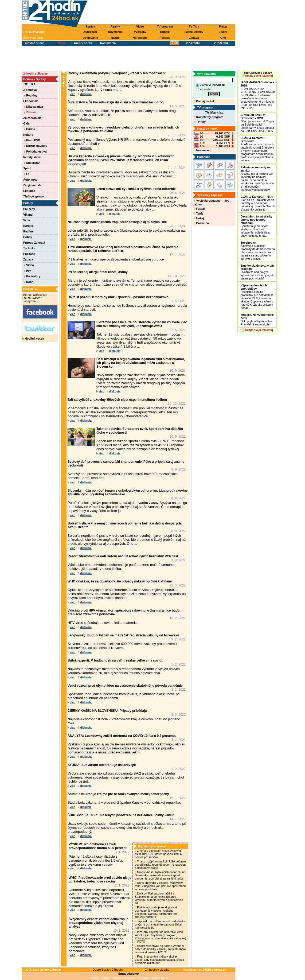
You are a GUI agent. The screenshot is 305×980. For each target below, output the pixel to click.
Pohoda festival (36, 151)
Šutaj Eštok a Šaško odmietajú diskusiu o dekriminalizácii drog (116, 102)
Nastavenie (202, 150)
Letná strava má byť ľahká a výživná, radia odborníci (136, 189)
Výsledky (140, 32)
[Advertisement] (163, 13)
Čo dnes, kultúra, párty (153, 978)
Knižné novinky (36, 146)
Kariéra (28, 226)
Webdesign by (205, 970)
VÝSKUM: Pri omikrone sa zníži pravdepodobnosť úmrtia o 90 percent (98, 846)
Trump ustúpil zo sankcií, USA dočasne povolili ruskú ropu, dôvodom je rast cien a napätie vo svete (161, 865)
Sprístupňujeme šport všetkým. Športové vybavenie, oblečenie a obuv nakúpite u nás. (257, 226)
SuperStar (32, 163)
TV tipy (200, 122)
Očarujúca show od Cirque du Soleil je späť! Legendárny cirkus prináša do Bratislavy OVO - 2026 (257, 123)
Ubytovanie (90, 38)
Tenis (199, 213)
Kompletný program (208, 117)
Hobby (28, 237)
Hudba (30, 129)
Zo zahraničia (32, 118)
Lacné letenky (194, 32)
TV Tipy (194, 26)
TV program (165, 26)
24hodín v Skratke (35, 73)
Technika (29, 248)
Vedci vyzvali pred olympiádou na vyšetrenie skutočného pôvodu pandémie (125, 686)
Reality (115, 26)
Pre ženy (29, 209)
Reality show (32, 157)
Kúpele (165, 32)
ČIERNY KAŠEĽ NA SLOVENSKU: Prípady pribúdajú (107, 711)
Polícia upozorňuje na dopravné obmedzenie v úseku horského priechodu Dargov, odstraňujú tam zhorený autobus (156, 912)
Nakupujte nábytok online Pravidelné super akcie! (257, 320)
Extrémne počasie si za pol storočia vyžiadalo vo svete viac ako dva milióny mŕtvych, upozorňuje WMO (142, 324)
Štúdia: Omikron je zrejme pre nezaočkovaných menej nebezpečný (118, 794)
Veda (27, 220)
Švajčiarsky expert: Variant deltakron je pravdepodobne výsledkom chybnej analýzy (98, 923)
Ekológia (29, 191)
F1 (27, 174)
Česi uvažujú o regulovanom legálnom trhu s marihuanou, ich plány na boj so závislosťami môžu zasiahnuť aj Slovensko (141, 363)
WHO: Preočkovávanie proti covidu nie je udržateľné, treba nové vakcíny (100, 880)
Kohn (29, 282)
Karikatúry (32, 276)
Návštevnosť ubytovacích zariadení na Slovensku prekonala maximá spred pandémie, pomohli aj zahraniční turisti (160, 875)
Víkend (28, 215)
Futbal (199, 209)
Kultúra (28, 135)
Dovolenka (115, 32)
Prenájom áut (204, 101)
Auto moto (30, 180)
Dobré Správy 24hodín (107, 970)
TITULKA (29, 84)
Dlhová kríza (34, 107)
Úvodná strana (34, 43)
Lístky (223, 32)
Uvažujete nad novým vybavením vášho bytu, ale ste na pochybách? (257, 272)
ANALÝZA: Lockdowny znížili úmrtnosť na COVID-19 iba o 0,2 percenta (122, 736)
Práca (223, 26)
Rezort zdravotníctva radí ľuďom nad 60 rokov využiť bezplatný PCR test (123, 556)
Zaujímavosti (32, 185)
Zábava (194, 38)
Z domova (30, 90)
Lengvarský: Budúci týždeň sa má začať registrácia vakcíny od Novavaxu (123, 635)
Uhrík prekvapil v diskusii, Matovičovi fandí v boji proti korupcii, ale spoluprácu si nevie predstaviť (160, 886)
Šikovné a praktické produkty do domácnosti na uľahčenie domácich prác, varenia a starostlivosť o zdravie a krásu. (258, 251)
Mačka (95, 978)
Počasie (165, 38)
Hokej (199, 218)
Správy (90, 26)
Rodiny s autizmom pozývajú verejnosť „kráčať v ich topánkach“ (117, 73)
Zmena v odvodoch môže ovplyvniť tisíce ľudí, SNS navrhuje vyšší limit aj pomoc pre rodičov (159, 854)
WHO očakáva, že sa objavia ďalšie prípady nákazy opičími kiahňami (120, 581)
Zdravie (30, 112)
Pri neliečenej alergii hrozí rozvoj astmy (98, 272)
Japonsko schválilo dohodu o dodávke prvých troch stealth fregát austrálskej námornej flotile (160, 924)
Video (140, 26)
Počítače (29, 254)
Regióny (31, 95)
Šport (27, 168)
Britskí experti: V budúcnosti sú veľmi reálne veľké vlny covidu (116, 660)
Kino (223, 38)
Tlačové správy (34, 196)
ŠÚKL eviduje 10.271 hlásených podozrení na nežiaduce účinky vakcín (121, 815)
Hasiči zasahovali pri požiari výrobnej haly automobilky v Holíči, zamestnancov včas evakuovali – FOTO (161, 949)
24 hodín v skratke (156, 970)
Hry (28, 271)
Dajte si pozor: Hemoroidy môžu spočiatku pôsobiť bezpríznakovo (118, 297)
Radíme (28, 231)
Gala (26, 123)
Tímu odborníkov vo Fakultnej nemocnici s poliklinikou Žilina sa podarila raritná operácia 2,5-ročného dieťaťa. (123, 249)
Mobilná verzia (33, 339)
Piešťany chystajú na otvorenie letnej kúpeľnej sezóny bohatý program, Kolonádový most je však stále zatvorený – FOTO (161, 937)
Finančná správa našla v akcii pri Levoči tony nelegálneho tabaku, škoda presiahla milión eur (159, 960)
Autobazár (90, 32)
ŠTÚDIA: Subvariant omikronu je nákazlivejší (102, 765)
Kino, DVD (32, 140)
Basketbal (202, 223)
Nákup (115, 38)
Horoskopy (140, 38)
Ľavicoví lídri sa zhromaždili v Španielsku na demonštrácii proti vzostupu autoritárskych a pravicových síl (159, 898)
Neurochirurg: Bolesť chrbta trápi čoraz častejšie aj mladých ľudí (117, 222)
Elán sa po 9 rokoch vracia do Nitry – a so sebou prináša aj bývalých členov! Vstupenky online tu (258, 203)
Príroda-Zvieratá (34, 243)
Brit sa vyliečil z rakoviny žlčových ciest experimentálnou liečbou (117, 400)
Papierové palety (124, 978)
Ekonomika (31, 101)
